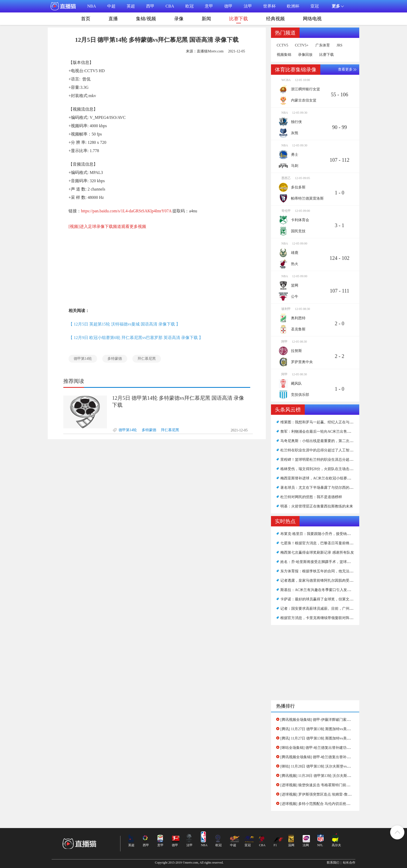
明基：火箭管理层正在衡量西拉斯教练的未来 (317, 506)
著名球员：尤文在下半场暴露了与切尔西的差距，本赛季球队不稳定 (335, 488)
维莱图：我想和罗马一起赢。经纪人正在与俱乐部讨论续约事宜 (331, 422)
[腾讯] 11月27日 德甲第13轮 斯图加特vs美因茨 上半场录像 (327, 738)
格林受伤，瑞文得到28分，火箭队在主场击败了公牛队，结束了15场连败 (338, 469)
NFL (320, 845)
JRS (340, 45)
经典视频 (275, 19)
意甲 (209, 6)
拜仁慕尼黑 (147, 359)
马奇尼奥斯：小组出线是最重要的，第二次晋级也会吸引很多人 (331, 441)
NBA (92, 6)
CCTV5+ (302, 45)
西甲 (150, 6)
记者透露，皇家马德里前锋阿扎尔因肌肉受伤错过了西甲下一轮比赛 (335, 581)
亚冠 (315, 6)
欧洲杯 (293, 6)
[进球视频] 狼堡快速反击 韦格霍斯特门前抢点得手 (321, 785)
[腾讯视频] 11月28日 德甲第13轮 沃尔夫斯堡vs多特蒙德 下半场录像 (334, 776)
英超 (131, 6)
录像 (179, 19)
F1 (275, 845)
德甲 (228, 6)
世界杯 (269, 6)
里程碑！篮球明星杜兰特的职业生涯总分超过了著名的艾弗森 (329, 460)
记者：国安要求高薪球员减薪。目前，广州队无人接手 (324, 609)
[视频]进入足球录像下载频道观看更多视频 (107, 226)
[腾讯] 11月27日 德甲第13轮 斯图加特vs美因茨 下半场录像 (327, 729)
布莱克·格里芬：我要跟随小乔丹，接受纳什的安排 (321, 534)
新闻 (206, 19)
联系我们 (333, 863)
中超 (111, 6)
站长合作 (349, 863)
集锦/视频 (146, 19)
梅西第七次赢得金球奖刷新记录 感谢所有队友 (317, 552)
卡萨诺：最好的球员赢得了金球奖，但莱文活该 (318, 599)
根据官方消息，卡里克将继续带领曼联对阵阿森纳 (320, 618)
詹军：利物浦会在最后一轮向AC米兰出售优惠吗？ (321, 432)
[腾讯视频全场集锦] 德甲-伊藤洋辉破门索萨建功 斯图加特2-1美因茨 (335, 720)
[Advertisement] (157, 265)
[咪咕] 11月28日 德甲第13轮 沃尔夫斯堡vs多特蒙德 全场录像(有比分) (335, 766)
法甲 (248, 6)
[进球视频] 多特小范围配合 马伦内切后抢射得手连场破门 (326, 804)
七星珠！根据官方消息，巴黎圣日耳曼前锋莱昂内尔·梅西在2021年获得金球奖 (343, 543)
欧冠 (189, 6)
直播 (113, 19)
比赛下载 (239, 20)
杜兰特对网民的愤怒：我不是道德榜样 (311, 497)
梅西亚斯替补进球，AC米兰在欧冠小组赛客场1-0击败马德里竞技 (333, 478)
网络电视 (312, 19)
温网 (291, 845)
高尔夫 (336, 845)
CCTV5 (282, 45)
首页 (86, 19)
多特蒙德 (115, 359)
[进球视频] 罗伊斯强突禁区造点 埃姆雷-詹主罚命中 (321, 794)
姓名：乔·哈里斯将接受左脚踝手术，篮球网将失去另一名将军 (330, 562)
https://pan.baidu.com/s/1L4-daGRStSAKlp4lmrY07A (126, 211)
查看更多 (345, 69)
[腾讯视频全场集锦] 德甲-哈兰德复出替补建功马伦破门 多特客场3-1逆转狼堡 (342, 757)
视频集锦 (284, 55)
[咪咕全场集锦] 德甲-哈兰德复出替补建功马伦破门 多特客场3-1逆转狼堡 (338, 748)
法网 (306, 845)
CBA (170, 6)
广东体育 (323, 45)
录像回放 (305, 55)
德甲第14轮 (83, 359)
